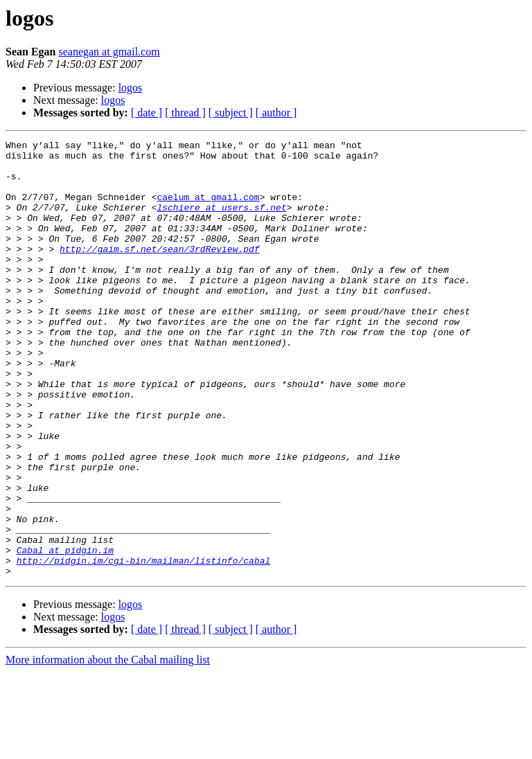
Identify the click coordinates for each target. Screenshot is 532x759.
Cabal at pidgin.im (65, 633)
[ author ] (276, 113)
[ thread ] (185, 113)
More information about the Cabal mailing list (108, 747)
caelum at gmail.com (208, 209)
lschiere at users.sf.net (221, 222)
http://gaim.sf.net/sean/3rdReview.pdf (160, 271)
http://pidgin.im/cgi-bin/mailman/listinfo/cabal (144, 645)
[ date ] (147, 113)
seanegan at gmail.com (109, 52)
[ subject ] (231, 113)
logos (131, 88)
